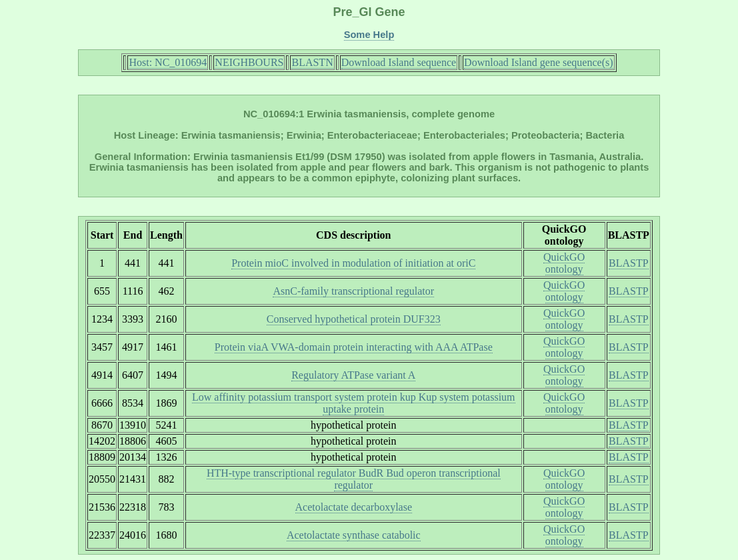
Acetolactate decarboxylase (354, 507)
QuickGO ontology (564, 263)
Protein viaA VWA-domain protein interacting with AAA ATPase (354, 347)
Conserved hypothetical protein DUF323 (354, 319)
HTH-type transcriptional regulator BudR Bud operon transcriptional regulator (354, 479)
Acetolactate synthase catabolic (354, 535)
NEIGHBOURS (249, 62)
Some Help (369, 35)
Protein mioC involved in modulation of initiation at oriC (353, 263)
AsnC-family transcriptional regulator (353, 291)
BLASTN (312, 62)
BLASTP (629, 263)
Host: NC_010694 (168, 62)
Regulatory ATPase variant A (353, 375)
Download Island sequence (399, 62)
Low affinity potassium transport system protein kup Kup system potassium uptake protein (354, 403)
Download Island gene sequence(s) (538, 62)
